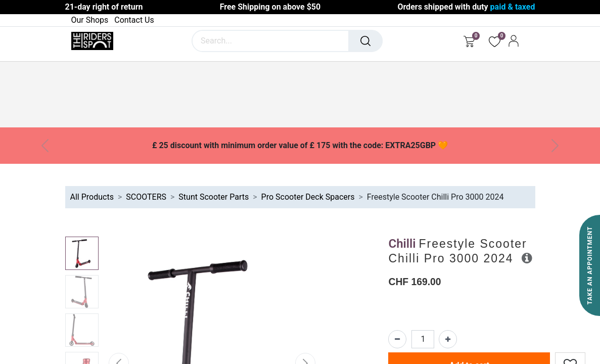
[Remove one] (397, 339)
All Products (92, 197)
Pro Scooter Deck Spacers (308, 197)
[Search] (365, 41)
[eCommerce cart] (469, 41)
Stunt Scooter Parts (214, 197)
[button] (527, 258)
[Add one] (448, 339)
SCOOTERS (146, 197)
